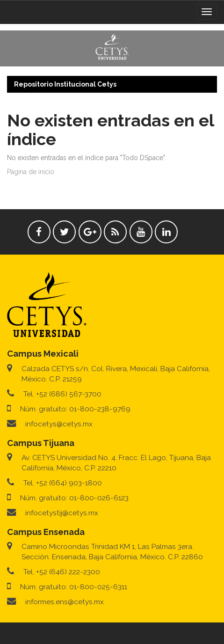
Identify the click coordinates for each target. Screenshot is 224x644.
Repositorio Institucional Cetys (65, 84)
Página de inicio (31, 172)
